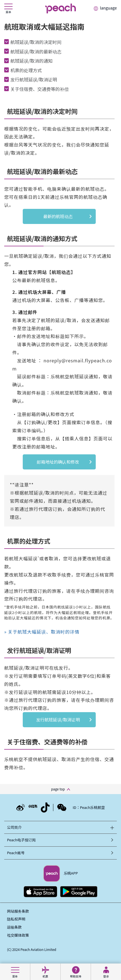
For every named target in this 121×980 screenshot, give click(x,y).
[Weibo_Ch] (20, 806)
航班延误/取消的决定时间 (36, 42)
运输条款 (14, 927)
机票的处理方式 (26, 70)
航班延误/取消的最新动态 (36, 51)
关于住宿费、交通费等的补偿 (40, 89)
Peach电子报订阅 (21, 840)
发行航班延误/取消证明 (34, 79)
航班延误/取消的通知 (31, 61)
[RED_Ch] (33, 807)
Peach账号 (16, 853)
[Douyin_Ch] (45, 805)
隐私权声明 (16, 919)
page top (58, 789)
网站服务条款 (18, 911)
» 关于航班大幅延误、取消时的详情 (42, 632)
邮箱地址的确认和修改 (58, 462)
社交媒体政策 (18, 935)
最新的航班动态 (60, 216)
